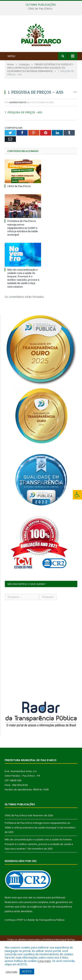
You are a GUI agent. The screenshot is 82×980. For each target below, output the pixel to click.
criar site (27, 916)
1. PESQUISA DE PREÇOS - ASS (23, 131)
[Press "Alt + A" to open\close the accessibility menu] (77, 495)
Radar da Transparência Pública (46, 939)
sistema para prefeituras (51, 916)
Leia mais (44, 961)
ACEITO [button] (27, 971)
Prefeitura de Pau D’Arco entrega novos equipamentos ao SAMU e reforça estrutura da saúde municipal (23, 247)
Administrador (18, 121)
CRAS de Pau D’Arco (40, 9)
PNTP (20, 939)
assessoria (30, 921)
